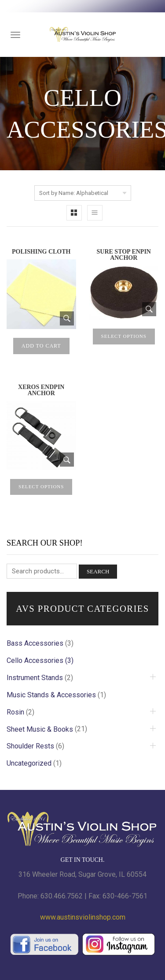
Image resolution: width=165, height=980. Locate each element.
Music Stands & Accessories (51, 695)
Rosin (15, 712)
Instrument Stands (35, 678)
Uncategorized (29, 763)
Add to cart (41, 346)
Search (98, 571)
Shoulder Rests (30, 746)
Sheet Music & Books (40, 729)
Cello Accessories (35, 660)
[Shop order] (83, 193)
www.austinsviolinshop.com (83, 917)
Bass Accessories (35, 643)
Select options (124, 336)
